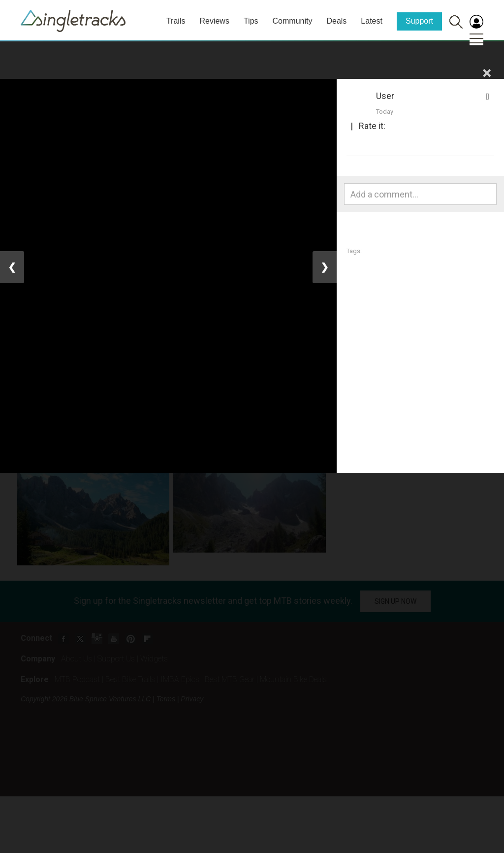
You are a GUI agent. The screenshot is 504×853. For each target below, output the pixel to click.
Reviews (214, 21)
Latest (372, 21)
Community (293, 21)
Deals (336, 21)
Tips (251, 21)
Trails (176, 21)
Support (419, 21)
